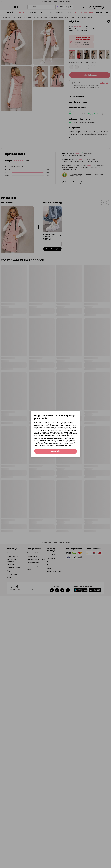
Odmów (61, 439)
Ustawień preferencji (42, 434)
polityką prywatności (64, 445)
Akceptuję (42, 440)
